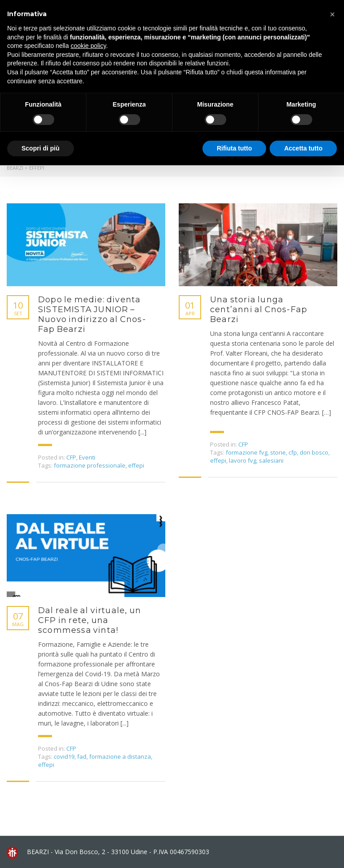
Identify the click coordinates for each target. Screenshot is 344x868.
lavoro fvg (243, 460)
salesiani (271, 460)
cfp (293, 452)
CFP (71, 457)
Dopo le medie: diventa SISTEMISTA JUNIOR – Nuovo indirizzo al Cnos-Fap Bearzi (92, 314)
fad (82, 756)
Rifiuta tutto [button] (234, 148)
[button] (332, 14)
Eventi (87, 457)
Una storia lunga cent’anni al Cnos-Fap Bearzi (259, 309)
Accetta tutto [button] (303, 148)
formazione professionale (90, 465)
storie (278, 452)
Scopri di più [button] (41, 148)
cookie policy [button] (88, 46)
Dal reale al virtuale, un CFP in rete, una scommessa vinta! (90, 620)
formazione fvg (247, 452)
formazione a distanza (120, 756)
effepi (136, 465)
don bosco (314, 452)
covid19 (64, 756)
